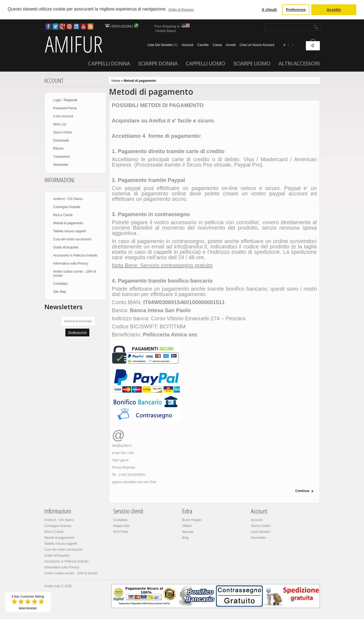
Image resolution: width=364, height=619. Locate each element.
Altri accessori (299, 63)
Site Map (60, 292)
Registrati (71, 100)
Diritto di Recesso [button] (181, 10)
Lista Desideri (261, 532)
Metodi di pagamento (68, 223)
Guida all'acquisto (66, 247)
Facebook (48, 27)
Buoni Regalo (192, 520)
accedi (231, 45)
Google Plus (62, 27)
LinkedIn (76, 27)
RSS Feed (121, 532)
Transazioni (62, 157)
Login (57, 100)
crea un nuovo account (257, 45)
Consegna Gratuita (67, 207)
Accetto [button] (334, 10)
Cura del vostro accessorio (72, 239)
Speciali (188, 532)
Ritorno (59, 149)
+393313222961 (121, 26)
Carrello (203, 45)
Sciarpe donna (158, 63)
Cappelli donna (109, 63)
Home (116, 81)
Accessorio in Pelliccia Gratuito (75, 255)
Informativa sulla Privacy (71, 263)
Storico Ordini (261, 526)
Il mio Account (63, 116)
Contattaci (61, 284)
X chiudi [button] (269, 10)
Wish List (60, 124)
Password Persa (65, 108)
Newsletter (61, 165)
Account (187, 45)
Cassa (217, 45)
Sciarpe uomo (252, 63)
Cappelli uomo (205, 63)
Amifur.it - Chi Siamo (68, 199)
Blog (90, 27)
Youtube (83, 27)
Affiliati (187, 526)
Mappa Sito (121, 526)
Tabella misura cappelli (70, 231)
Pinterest (69, 27)
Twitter (55, 27)
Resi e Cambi (63, 215)
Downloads (61, 140)
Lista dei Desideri (162, 45)
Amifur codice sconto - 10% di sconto (75, 274)
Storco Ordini (63, 132)
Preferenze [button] (296, 10)
